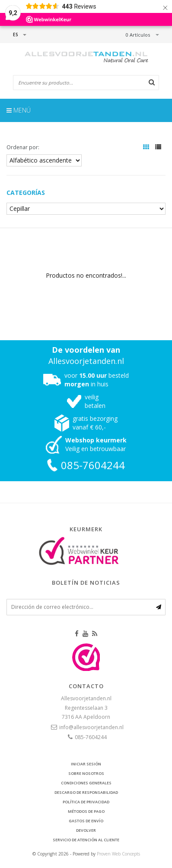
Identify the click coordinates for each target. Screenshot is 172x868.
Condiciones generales (86, 783)
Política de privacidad (86, 802)
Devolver (86, 830)
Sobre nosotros (86, 773)
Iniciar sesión (86, 764)
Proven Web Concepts (118, 854)
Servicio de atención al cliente (86, 840)
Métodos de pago (86, 811)
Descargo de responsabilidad (86, 792)
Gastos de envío (86, 821)
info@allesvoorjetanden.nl (91, 727)
